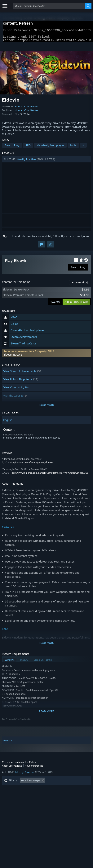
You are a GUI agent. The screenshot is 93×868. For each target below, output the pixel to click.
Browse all (80, 285)
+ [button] (83, 148)
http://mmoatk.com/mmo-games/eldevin (31, 465)
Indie (73, 148)
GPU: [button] (21, 800)
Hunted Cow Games (26, 109)
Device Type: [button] (39, 800)
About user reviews (12, 768)
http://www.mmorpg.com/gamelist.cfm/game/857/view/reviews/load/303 (50, 475)
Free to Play (12, 148)
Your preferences (34, 768)
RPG (28, 148)
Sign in (7, 239)
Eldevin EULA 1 (13, 357)
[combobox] (49, 6)
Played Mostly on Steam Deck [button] (23, 794)
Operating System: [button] (60, 794)
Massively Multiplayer (50, 148)
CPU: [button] (7, 800)
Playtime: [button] (62, 789)
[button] (47, 162)
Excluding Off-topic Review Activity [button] (26, 789)
